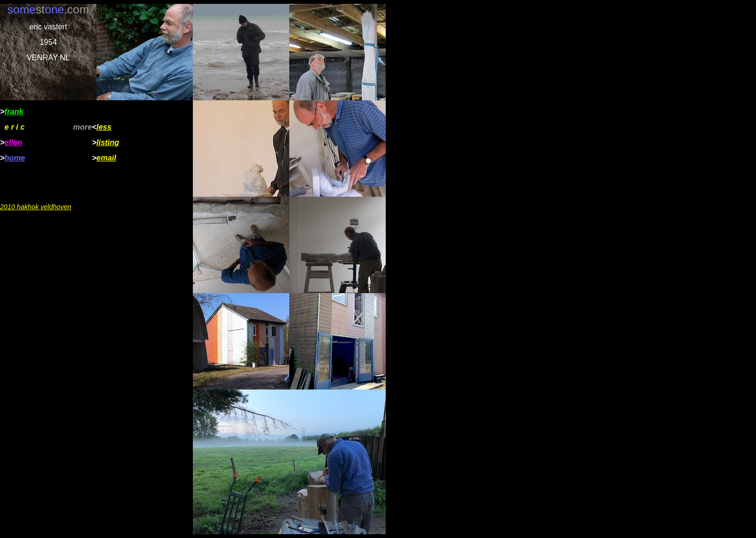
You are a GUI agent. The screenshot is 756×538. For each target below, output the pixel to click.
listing (108, 142)
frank (14, 112)
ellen (13, 142)
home (15, 158)
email (106, 158)
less (104, 127)
